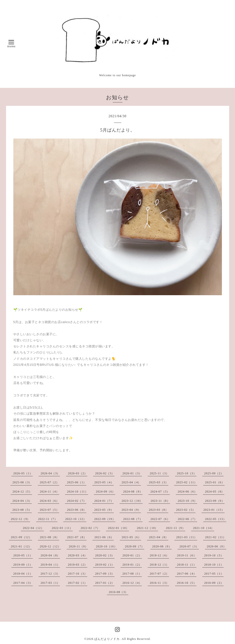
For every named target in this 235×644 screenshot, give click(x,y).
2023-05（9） (104, 510)
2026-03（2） (78, 473)
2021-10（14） (204, 528)
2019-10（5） (214, 555)
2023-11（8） (160, 501)
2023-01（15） (214, 510)
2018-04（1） (23, 574)
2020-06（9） (217, 546)
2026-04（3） (50, 473)
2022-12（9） (20, 519)
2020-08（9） (162, 546)
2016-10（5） (187, 583)
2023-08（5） (22, 510)
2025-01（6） (215, 482)
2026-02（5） (105, 473)
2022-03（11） (62, 528)
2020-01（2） (132, 555)
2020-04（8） (50, 555)
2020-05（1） (23, 555)
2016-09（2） (214, 583)
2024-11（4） (49, 492)
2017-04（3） (23, 583)
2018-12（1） (159, 565)
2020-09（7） (135, 546)
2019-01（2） (132, 565)
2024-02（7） (77, 501)
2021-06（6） (104, 537)
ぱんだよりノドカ (107, 639)
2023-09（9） (215, 501)
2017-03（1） (50, 583)
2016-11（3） (159, 583)
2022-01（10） (118, 528)
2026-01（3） (132, 473)
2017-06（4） (187, 574)
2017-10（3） (78, 574)
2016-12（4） (132, 583)
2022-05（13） (216, 519)
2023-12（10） (132, 501)
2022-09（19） (105, 519)
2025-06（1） (77, 482)
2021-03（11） (187, 537)
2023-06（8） (77, 510)
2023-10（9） (187, 501)
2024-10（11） (77, 492)
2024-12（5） (22, 492)
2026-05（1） (23, 473)
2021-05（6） (131, 537)
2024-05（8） (215, 492)
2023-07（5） (49, 510)
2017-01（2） (105, 583)
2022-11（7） (48, 519)
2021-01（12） (21, 546)
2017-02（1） (78, 583)
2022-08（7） (133, 519)
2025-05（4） (104, 482)
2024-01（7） (104, 501)
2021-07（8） (77, 537)
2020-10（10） (107, 546)
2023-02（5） (186, 510)
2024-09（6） (105, 492)
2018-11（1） (187, 565)
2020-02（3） (105, 555)
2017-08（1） (132, 574)
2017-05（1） (214, 574)
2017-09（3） (105, 574)
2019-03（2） (78, 565)
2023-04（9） (131, 510)
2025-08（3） (22, 482)
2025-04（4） (131, 482)
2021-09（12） (21, 537)
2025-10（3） (187, 473)
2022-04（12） (33, 528)
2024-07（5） (160, 492)
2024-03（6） (49, 501)
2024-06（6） (187, 492)
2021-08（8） (49, 537)
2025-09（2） (214, 473)
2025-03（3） (159, 482)
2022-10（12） (76, 519)
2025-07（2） (49, 482)
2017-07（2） (159, 574)
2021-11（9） (176, 528)
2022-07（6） (160, 519)
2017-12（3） (50, 574)
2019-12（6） (159, 555)
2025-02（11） (187, 482)
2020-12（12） (50, 546)
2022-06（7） (187, 519)
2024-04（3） (22, 501)
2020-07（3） (189, 546)
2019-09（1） (23, 565)
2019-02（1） (105, 565)
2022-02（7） (90, 528)
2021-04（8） (159, 537)
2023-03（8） (159, 510)
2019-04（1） (50, 565)
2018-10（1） (214, 565)
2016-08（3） (119, 592)
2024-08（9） (133, 492)
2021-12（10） (148, 528)
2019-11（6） (187, 555)
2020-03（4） (78, 555)
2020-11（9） (78, 546)
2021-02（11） (216, 537)
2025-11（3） (159, 473)
